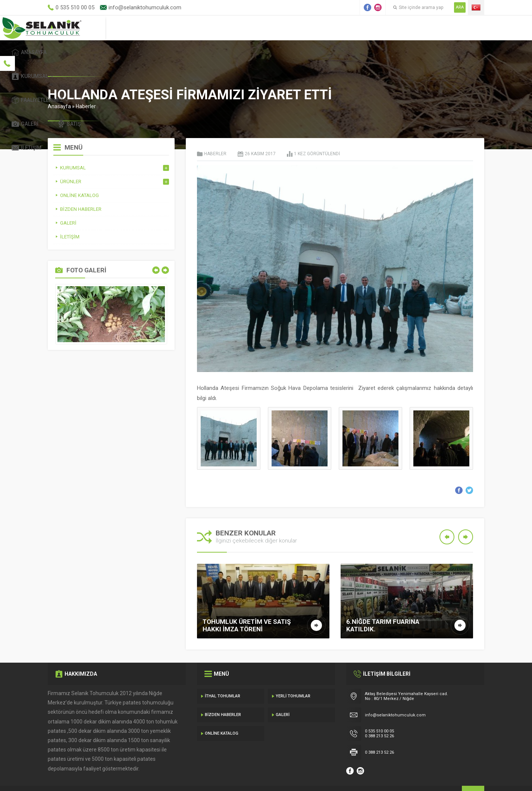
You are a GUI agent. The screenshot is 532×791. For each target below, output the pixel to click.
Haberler (86, 89)
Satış (414, 28)
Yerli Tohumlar (293, 679)
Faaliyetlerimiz (312, 28)
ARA (460, 7)
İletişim (460, 28)
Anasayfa (194, 28)
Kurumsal (249, 28)
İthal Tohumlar (223, 679)
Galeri (370, 28)
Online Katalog (222, 716)
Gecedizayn (170, 776)
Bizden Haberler (223, 698)
